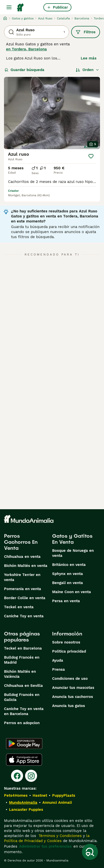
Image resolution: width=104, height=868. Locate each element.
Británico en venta (69, 565)
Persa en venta (66, 601)
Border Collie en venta (25, 598)
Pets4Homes (16, 795)
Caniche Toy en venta (24, 616)
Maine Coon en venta (72, 592)
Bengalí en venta (68, 583)
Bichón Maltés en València (20, 674)
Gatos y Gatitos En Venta (72, 539)
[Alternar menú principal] (9, 7)
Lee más (89, 58)
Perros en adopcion (22, 723)
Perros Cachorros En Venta (21, 542)
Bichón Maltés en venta (26, 566)
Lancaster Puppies (26, 810)
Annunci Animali (57, 802)
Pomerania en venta (23, 589)
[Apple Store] (24, 760)
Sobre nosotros (66, 642)
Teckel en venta (19, 607)
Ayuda (58, 660)
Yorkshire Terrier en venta (22, 577)
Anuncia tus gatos (69, 706)
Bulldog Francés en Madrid (22, 660)
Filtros (86, 32)
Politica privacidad (69, 651)
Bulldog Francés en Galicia (22, 697)
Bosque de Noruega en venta (73, 553)
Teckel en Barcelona (23, 648)
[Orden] (87, 70)
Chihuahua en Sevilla (23, 686)
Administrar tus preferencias (45, 846)
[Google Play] (24, 744)
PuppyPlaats (64, 795)
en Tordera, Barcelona (26, 49)
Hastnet (40, 795)
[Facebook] (17, 776)
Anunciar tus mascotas (73, 688)
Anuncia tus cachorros (73, 697)
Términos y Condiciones (60, 836)
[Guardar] (91, 156)
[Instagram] (31, 776)
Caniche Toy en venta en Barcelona (24, 711)
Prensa (59, 669)
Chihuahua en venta (22, 557)
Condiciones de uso (70, 679)
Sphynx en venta (68, 574)
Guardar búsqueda (24, 70)
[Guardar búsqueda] (90, 852)
